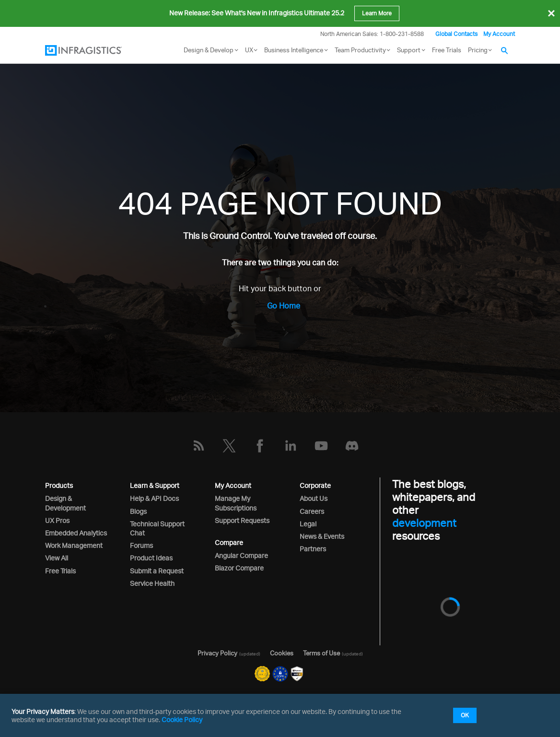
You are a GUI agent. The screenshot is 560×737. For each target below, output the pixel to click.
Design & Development (65, 503)
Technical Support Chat (157, 528)
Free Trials (447, 50)
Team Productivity (360, 50)
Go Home (284, 306)
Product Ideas (151, 558)
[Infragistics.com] (93, 50)
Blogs (138, 511)
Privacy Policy (217, 653)
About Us (314, 498)
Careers (312, 511)
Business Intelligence (294, 50)
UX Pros (57, 520)
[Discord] (352, 446)
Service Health (152, 583)
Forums (141, 545)
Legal (308, 524)
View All (57, 558)
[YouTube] (321, 446)
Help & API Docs (154, 498)
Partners (313, 549)
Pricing (478, 50)
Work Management (74, 545)
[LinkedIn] (291, 446)
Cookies (282, 653)
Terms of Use (321, 653)
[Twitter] (229, 446)
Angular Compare (241, 555)
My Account (499, 34)
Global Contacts (456, 34)
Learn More (377, 13)
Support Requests (242, 520)
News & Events (322, 536)
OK (465, 715)
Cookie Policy (182, 719)
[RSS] (198, 446)
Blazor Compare (239, 568)
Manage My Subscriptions (236, 503)
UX (249, 50)
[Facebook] (260, 446)
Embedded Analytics (76, 533)
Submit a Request (157, 571)
